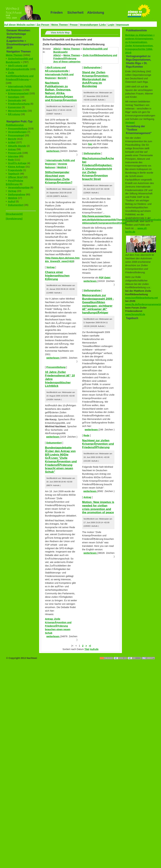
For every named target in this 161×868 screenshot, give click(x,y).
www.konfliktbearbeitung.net (142, 298)
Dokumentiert (16, 205)
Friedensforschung (19, 104)
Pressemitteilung (18, 129)
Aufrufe (94, 649)
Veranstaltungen (89, 25)
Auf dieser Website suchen (19, 25)
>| (90, 646)
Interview (13, 156)
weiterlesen (53, 151)
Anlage (130, 123)
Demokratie (14, 100)
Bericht (12, 139)
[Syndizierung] (14, 219)
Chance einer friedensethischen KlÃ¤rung (57, 275)
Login (111, 25)
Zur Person (43, 25)
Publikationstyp (15, 125)
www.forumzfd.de (135, 314)
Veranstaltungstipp (19, 187)
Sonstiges (14, 97)
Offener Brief (15, 177)
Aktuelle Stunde (17, 146)
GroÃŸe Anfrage (17, 163)
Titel (87, 649)
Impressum (123, 25)
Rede (11, 160)
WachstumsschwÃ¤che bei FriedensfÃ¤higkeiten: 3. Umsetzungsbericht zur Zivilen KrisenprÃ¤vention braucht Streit (98, 169)
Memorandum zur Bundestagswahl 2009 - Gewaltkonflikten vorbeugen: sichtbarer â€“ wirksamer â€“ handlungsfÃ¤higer (98, 304)
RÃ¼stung (14, 114)
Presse (74, 25)
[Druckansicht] (14, 214)
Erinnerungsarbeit (18, 93)
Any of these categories (67, 62)
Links (103, 25)
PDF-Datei (105, 278)
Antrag (12, 149)
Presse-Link (15, 153)
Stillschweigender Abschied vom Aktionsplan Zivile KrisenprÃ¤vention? (59, 177)
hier (90, 144)
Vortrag (12, 191)
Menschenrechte (17, 111)
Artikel (12, 142)
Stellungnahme (17, 194)
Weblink (13, 198)
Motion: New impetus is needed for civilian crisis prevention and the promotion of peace (98, 507)
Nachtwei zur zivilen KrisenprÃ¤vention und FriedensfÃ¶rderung (98, 444)
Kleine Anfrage (16, 167)
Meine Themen (60, 25)
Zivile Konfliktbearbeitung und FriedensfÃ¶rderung (20, 76)
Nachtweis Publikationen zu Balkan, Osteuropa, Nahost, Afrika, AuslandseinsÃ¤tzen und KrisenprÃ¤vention (61, 91)
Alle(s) (57, 49)
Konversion (15, 107)
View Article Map (60, 33)
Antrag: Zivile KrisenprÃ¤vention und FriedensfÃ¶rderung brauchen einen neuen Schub (58, 626)
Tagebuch (14, 174)
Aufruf (12, 201)
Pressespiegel (16, 135)
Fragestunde (15, 170)
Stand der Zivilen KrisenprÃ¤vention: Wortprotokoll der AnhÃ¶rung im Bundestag (95, 79)
